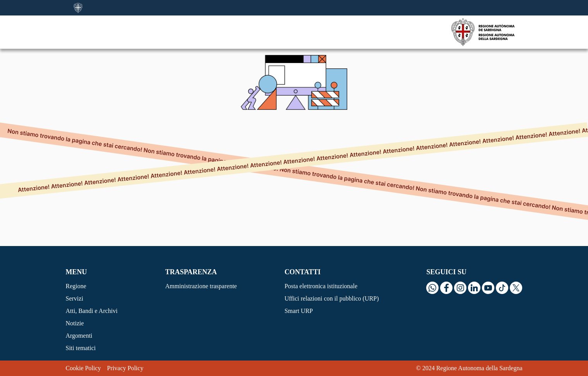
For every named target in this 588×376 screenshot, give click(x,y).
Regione (76, 286)
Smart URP (299, 311)
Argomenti (79, 336)
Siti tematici (81, 348)
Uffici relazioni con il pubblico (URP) (332, 298)
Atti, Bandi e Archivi (92, 311)
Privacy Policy (125, 368)
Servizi (75, 298)
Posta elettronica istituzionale (321, 286)
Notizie (75, 323)
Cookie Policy (83, 368)
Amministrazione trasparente (201, 286)
